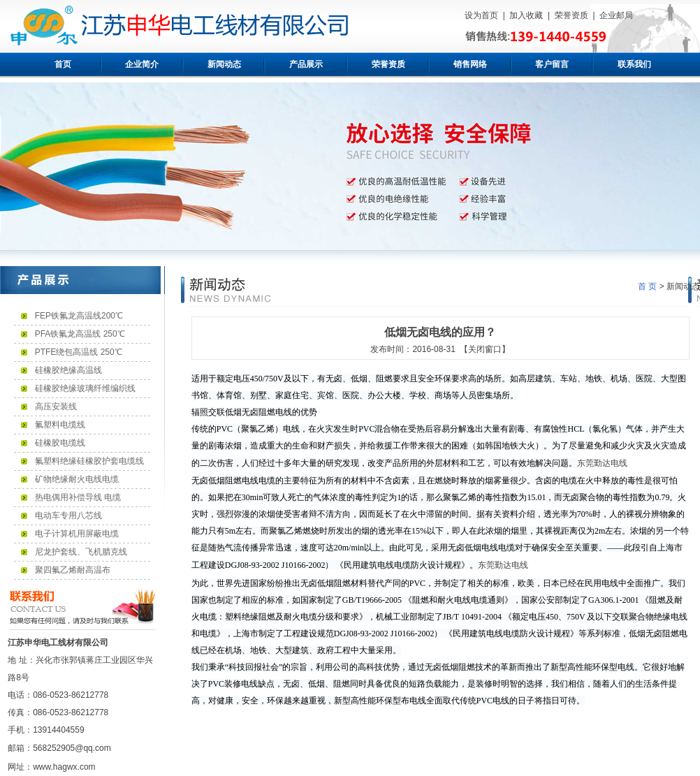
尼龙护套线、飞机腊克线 (81, 552)
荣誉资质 (571, 15)
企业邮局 (616, 15)
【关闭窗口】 (485, 349)
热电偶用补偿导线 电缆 (78, 497)
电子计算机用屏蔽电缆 (77, 534)
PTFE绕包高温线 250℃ (79, 352)
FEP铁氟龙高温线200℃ (79, 316)
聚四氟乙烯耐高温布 (73, 570)
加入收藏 (526, 15)
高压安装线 (56, 407)
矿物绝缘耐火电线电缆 (77, 479)
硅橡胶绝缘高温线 (68, 370)
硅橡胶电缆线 (60, 443)
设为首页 (481, 15)
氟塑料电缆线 (60, 425)
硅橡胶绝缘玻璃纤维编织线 (85, 388)
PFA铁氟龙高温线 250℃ (80, 334)
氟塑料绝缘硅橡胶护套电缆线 (89, 461)
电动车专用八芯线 (68, 515)
